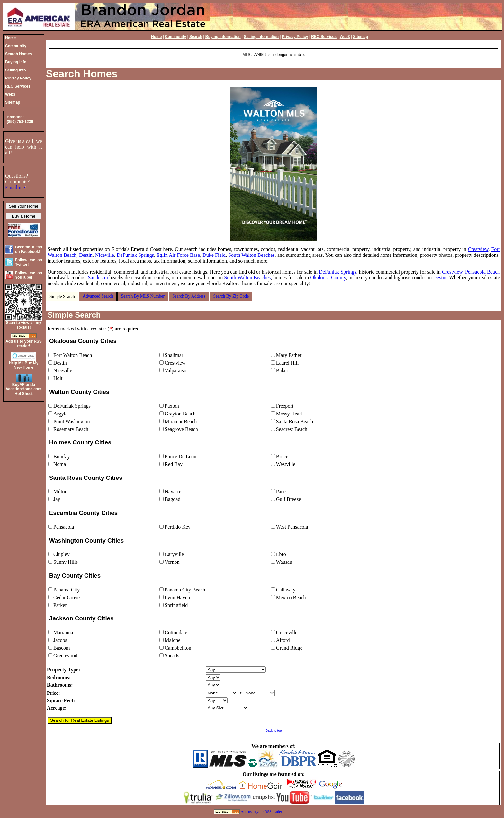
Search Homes (82, 74)
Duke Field (214, 255)
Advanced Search (98, 296)
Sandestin (98, 278)
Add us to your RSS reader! (262, 812)
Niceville (105, 255)
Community (175, 37)
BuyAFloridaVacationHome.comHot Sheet (24, 389)
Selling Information (261, 37)
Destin (86, 255)
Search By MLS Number (143, 296)
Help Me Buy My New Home (23, 365)
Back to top (274, 731)
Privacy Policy (295, 37)
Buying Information (223, 37)
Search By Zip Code (231, 296)
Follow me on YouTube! (29, 275)
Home (156, 37)
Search (196, 37)
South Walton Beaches (251, 255)
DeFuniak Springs (135, 255)
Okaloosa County (328, 278)
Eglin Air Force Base (178, 255)
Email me (15, 187)
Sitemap (360, 37)
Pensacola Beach (482, 272)
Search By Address (189, 296)
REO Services (324, 37)
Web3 (345, 37)
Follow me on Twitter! (29, 262)
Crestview (478, 249)
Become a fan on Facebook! (29, 249)
